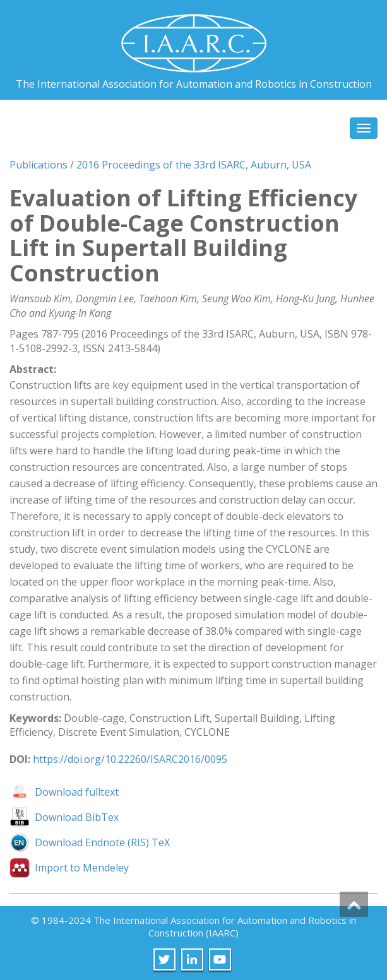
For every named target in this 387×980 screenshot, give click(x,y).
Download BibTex (77, 817)
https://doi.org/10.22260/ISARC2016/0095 (130, 759)
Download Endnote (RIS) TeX (102, 842)
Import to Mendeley (82, 868)
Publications (39, 165)
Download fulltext (77, 792)
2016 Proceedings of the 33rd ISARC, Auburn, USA (194, 165)
